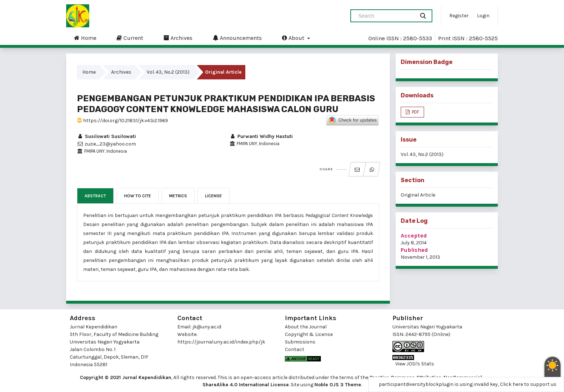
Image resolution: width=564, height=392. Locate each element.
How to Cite (138, 196)
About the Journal (306, 327)
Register (459, 16)
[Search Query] (386, 16)
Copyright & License (309, 334)
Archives (178, 38)
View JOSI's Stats (415, 364)
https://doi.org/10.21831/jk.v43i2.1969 (122, 121)
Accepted (414, 236)
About (294, 38)
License (213, 196)
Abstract (95, 196)
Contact (295, 349)
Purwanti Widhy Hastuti (261, 136)
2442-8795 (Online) (428, 334)
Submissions (300, 342)
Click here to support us (528, 384)
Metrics (178, 196)
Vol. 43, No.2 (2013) (168, 72)
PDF (415, 112)
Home (85, 38)
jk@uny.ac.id (207, 327)
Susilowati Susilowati (106, 136)
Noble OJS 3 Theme (338, 385)
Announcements (237, 38)
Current (130, 38)
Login (483, 16)
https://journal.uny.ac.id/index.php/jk (221, 342)
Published (414, 250)
